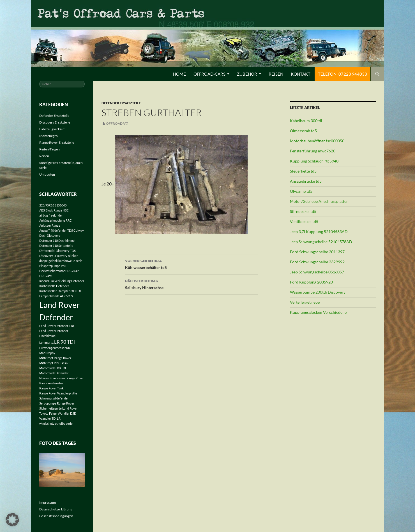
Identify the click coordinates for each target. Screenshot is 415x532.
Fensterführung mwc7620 (313, 151)
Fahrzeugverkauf (52, 129)
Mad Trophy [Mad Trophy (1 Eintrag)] (47, 353)
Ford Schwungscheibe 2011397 (317, 252)
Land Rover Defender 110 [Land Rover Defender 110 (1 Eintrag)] (57, 326)
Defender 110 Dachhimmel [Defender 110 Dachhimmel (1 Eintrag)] (57, 241)
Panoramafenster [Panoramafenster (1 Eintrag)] (51, 383)
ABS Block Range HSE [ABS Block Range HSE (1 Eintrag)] (54, 210)
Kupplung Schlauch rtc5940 (314, 161)
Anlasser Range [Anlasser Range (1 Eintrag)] (50, 225)
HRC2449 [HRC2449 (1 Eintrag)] (72, 271)
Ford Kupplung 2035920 (311, 282)
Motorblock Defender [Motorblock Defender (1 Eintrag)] (54, 373)
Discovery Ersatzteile (55, 122)
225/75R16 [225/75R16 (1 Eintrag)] (47, 205)
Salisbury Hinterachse (192, 284)
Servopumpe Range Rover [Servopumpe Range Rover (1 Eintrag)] (57, 403)
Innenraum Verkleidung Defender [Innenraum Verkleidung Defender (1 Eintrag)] (62, 281)
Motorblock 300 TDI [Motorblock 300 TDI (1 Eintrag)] (53, 368)
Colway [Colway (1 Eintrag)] (79, 230)
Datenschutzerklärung (56, 509)
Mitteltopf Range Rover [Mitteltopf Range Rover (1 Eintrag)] (55, 358)
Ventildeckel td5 (304, 221)
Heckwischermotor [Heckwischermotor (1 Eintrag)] (52, 271)
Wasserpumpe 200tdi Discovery (318, 292)
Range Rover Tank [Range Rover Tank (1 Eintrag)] (51, 388)
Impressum (48, 502)
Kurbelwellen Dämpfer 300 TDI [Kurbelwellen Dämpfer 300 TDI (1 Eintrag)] (60, 291)
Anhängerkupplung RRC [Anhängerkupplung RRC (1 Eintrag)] (56, 220)
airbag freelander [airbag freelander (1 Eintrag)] (51, 215)
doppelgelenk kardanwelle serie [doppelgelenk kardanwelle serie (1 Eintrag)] (61, 261)
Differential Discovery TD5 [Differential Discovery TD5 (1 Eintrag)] (57, 251)
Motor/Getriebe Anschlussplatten (319, 201)
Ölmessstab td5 (303, 131)
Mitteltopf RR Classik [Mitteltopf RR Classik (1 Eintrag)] (54, 363)
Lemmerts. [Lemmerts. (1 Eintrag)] (46, 342)
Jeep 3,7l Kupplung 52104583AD (319, 232)
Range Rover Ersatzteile (57, 142)
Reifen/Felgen (49, 149)
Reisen (276, 74)
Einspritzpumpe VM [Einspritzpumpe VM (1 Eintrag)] (52, 266)
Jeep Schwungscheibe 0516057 (317, 272)
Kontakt (301, 74)
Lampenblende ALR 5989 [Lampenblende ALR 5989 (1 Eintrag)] (56, 296)
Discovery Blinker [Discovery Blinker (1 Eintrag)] (66, 256)
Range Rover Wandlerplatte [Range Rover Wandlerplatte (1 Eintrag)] (58, 393)
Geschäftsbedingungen (56, 516)
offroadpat (117, 123)
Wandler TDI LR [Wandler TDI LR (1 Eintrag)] (50, 418)
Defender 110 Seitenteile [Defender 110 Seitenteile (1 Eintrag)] (56, 246)
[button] (12, 520)
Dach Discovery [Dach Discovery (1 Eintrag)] (50, 235)
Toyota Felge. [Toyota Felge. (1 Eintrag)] (48, 413)
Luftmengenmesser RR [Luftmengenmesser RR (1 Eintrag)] (55, 348)
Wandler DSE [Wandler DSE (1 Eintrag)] (67, 413)
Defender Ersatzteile (121, 103)
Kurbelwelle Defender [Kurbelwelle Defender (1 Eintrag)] (54, 286)
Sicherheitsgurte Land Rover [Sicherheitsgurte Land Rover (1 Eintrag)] (58, 408)
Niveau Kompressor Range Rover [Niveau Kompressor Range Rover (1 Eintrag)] (62, 378)
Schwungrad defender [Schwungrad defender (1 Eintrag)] (54, 398)
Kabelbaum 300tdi (306, 121)
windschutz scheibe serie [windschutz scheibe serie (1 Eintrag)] (56, 423)
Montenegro (49, 136)
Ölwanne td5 (301, 191)
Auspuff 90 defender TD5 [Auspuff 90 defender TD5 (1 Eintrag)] (56, 230)
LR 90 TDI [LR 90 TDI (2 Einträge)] (64, 342)
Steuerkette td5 (303, 171)
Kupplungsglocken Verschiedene (318, 312)
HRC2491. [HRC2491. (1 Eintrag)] (46, 276)
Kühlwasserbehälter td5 (192, 264)
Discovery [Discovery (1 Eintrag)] (46, 256)
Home (179, 74)
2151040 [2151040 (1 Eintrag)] (61, 205)
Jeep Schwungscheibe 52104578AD (321, 242)
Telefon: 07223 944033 (343, 74)
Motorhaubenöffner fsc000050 (317, 141)
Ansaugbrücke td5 (306, 181)
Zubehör (247, 74)
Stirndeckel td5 (303, 211)
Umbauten (47, 174)
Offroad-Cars (209, 74)
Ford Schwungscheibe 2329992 (317, 262)
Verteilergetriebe (305, 302)
